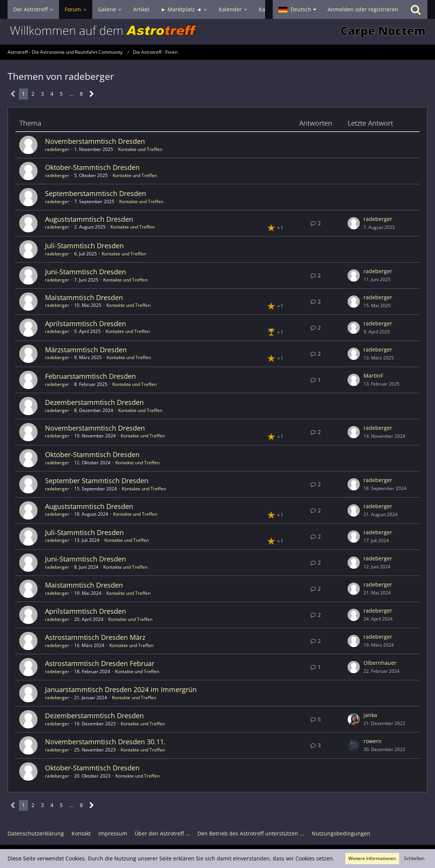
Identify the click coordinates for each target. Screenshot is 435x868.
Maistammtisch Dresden (84, 297)
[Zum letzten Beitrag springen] (354, 223)
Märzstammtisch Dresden (86, 350)
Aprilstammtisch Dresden (85, 324)
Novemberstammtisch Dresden (95, 141)
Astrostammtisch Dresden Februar (100, 663)
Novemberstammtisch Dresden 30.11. (105, 742)
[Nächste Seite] (92, 94)
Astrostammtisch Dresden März (95, 637)
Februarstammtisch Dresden (90, 376)
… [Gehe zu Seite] (71, 94)
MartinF (373, 376)
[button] (297, 9)
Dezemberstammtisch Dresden (94, 402)
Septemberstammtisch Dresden (96, 193)
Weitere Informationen (372, 858)
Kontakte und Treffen (140, 149)
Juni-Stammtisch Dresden (85, 272)
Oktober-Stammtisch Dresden (92, 167)
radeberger (57, 149)
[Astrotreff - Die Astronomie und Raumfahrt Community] (217, 32)
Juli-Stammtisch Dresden (84, 246)
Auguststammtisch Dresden (89, 219)
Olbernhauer (380, 663)
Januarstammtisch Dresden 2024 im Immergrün (121, 689)
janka (370, 715)
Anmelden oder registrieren (363, 9)
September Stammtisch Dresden (97, 481)
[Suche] (416, 9)
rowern (373, 741)
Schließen (414, 858)
